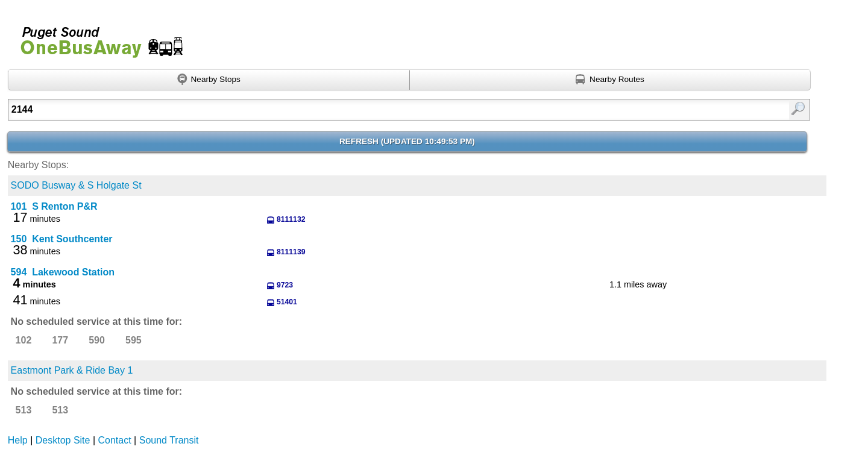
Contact (115, 440)
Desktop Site (63, 440)
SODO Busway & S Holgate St (76, 185)
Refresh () (407, 141)
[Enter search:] (351, 110)
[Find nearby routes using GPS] (611, 80)
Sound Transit (169, 440)
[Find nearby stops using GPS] (209, 80)
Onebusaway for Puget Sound (96, 37)
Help (18, 440)
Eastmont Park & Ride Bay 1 (72, 370)
